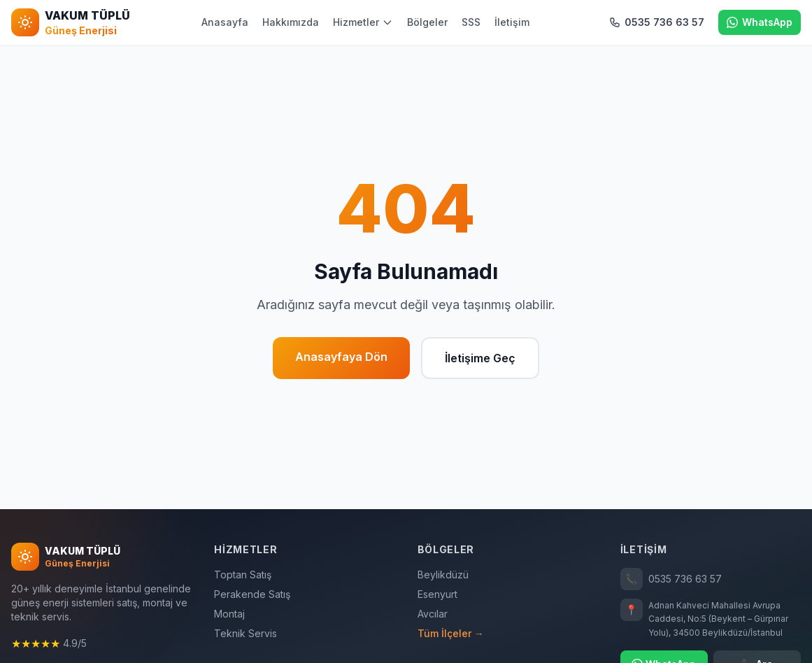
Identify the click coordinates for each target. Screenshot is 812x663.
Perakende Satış (252, 594)
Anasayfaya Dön (341, 357)
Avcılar (433, 614)
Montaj (229, 614)
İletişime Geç (480, 358)
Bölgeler (427, 22)
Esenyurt (437, 594)
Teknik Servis (245, 633)
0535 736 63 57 (671, 579)
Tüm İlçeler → (451, 633)
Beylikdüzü (443, 575)
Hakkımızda (291, 22)
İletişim (512, 22)
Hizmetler (363, 22)
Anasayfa (225, 22)
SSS (471, 22)
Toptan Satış (243, 575)
